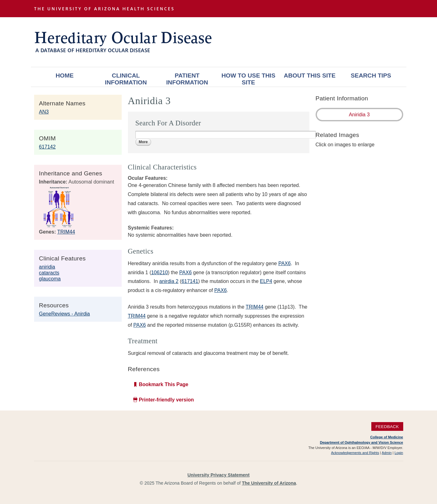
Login (399, 453)
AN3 (44, 112)
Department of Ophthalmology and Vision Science (362, 442)
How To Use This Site (248, 79)
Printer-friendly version (166, 400)
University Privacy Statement (218, 475)
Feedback (387, 426)
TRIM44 (66, 232)
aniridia (47, 267)
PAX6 (285, 263)
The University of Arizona (269, 483)
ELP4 (266, 281)
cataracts (49, 273)
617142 (47, 147)
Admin (387, 453)
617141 (190, 281)
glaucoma (50, 279)
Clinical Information (126, 79)
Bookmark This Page (164, 384)
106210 (159, 272)
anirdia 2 (169, 281)
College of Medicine (386, 437)
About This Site (310, 76)
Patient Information (187, 79)
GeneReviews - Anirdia (65, 314)
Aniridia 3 (359, 115)
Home (65, 76)
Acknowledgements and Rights (355, 453)
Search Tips (371, 76)
